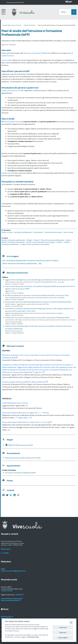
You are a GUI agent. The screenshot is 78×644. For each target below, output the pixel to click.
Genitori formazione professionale (13, 242)
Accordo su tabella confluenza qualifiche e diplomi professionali (25, 382)
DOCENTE (20, 595)
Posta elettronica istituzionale (12, 599)
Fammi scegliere (63, 638)
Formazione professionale (23, 232)
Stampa (10, 481)
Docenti (37, 240)
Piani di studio (68, 232)
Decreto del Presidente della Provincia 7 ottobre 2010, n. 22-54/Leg (27, 422)
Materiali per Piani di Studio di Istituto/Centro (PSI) (23, 458)
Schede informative (30, 25)
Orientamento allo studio (53, 232)
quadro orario (7, 173)
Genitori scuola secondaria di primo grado (41, 242)
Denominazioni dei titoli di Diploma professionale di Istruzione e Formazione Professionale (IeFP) (38, 302)
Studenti (60, 242)
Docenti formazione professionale (53, 240)
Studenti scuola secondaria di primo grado (35, 244)
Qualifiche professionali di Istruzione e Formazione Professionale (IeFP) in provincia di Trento (37, 295)
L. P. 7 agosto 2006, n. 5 (22, 418)
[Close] (71, 623)
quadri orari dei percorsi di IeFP (13, 90)
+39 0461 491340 (7, 591)
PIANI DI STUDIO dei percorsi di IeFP (19, 445)
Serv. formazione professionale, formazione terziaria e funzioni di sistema (30, 260)
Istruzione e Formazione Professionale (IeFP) (20, 473)
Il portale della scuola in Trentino (12, 25)
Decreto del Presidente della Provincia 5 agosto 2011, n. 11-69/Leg (25, 413)
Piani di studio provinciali (13, 122)
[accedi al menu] (4, 12)
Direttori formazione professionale (13, 240)
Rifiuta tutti (63, 633)
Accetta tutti (63, 627)
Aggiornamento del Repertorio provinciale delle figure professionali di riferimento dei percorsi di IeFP (40, 280)
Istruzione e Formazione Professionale (37, 53)
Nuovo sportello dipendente (11, 600)
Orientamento (38, 232)
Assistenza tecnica (7, 617)
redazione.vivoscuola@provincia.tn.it (13, 571)
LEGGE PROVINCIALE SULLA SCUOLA (15, 403)
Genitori (69, 240)
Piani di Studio (7, 60)
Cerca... (64, 12)
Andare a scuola (7, 232)
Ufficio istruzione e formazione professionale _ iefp (22, 263)
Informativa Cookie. (33, 637)
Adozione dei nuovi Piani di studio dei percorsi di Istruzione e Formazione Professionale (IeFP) (37, 318)
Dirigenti (30, 240)
